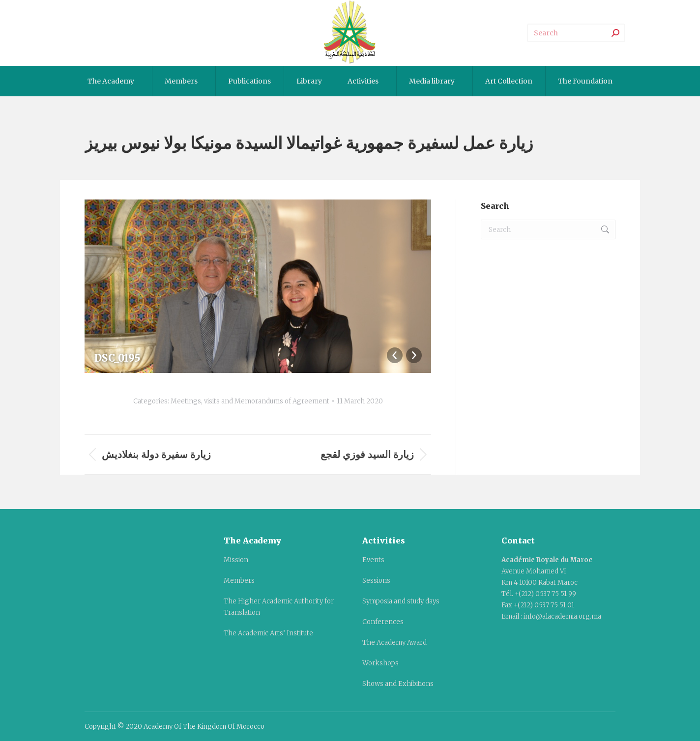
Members (239, 581)
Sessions (376, 581)
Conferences (383, 622)
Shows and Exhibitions (398, 684)
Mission (236, 560)
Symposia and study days (401, 601)
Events (373, 560)
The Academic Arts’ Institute (268, 633)
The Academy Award (394, 642)
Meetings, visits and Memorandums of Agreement (250, 401)
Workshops (380, 663)
